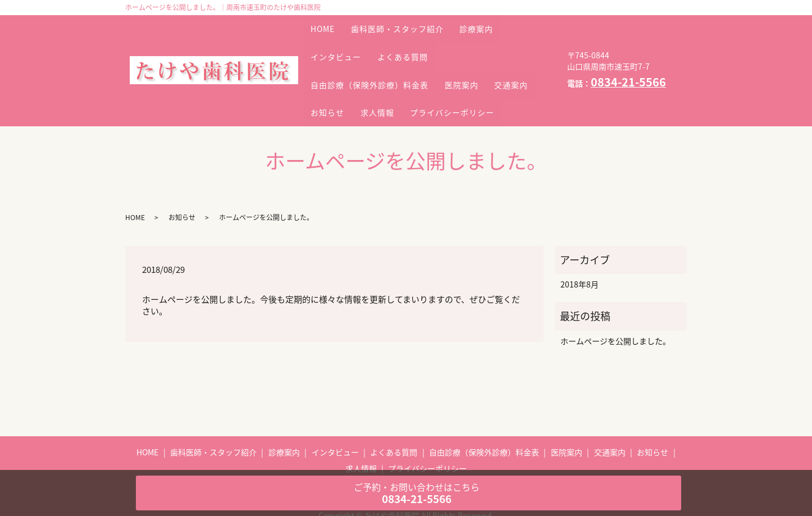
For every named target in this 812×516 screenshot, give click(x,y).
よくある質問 (414, 39)
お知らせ (389, 72)
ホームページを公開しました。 (615, 312)
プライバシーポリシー (357, 89)
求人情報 (446, 72)
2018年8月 (580, 255)
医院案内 (473, 56)
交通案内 (331, 72)
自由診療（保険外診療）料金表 (373, 56)
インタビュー (340, 39)
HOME (327, 23)
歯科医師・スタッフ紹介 (409, 23)
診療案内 (495, 23)
